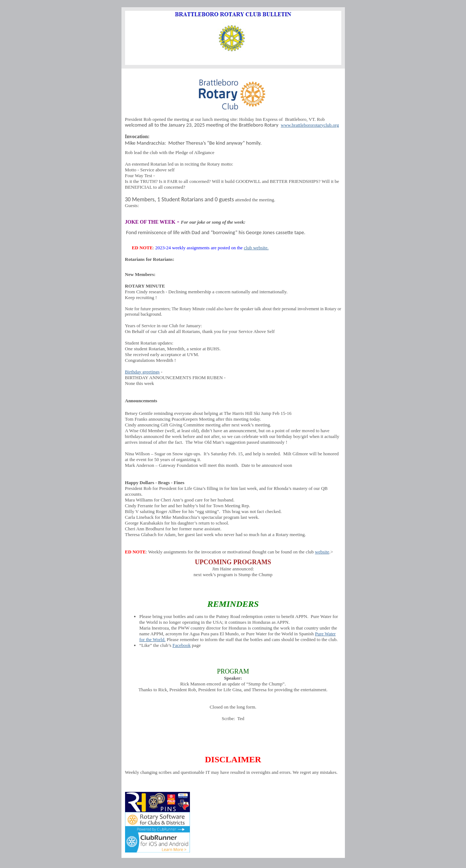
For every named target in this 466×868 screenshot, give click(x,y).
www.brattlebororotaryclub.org (310, 125)
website (322, 552)
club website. (256, 248)
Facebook (182, 645)
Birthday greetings (142, 372)
